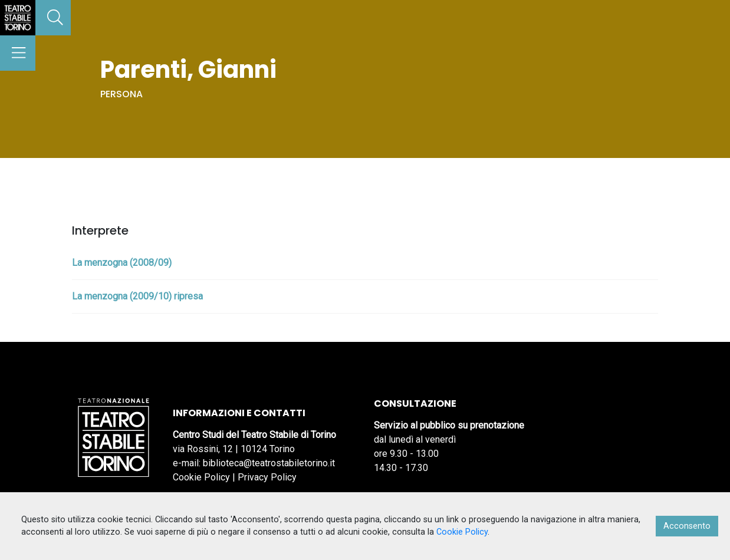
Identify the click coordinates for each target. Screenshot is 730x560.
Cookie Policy (201, 477)
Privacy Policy (267, 477)
